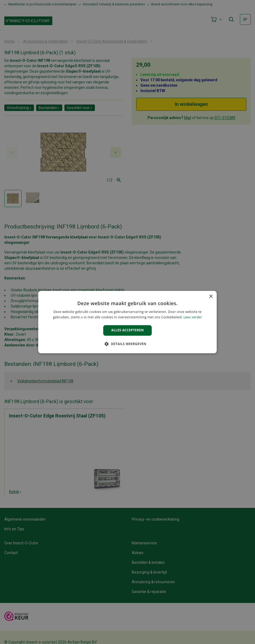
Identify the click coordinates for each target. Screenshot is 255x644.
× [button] (211, 297)
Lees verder (193, 317)
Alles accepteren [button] (128, 330)
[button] (127, 344)
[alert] (127, 322)
